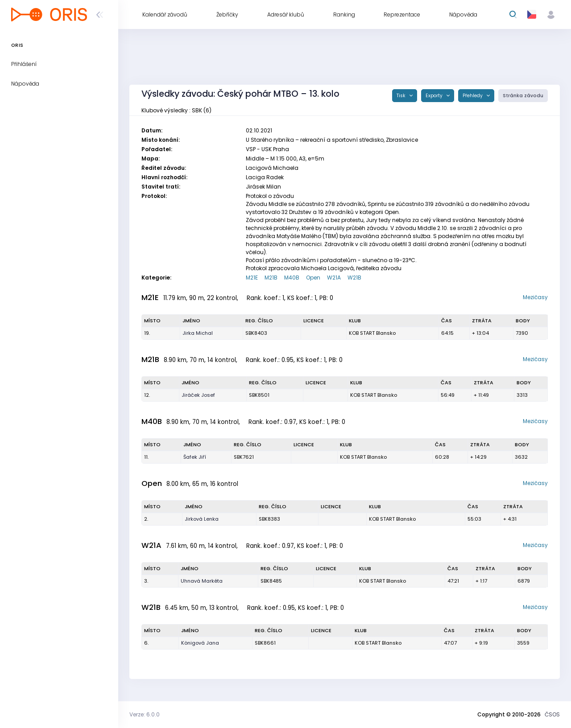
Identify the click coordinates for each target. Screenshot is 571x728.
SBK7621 (244, 457)
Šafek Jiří (195, 457)
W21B (354, 278)
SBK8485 (271, 581)
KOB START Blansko (372, 333)
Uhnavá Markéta (202, 581)
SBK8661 (265, 643)
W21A (334, 278)
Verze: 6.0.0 (145, 714)
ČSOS (552, 714)
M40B (292, 278)
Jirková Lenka (202, 519)
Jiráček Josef (198, 395)
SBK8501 (259, 395)
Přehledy (473, 96)
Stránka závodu (523, 96)
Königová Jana (200, 643)
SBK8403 (256, 333)
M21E (252, 278)
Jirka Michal (198, 333)
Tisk (402, 96)
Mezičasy (535, 297)
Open (313, 278)
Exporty (435, 96)
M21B (271, 278)
